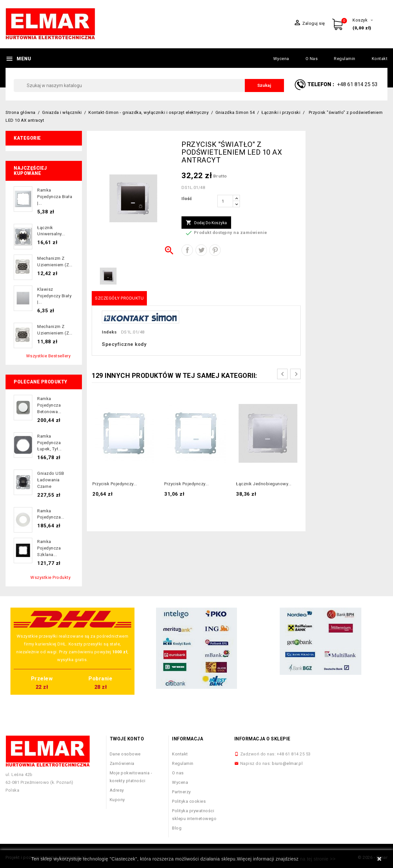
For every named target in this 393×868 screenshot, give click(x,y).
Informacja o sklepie (262, 739)
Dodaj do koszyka (206, 223)
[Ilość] (225, 201)
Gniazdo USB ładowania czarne (51, 480)
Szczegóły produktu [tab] (119, 298)
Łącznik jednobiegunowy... (264, 484)
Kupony (117, 800)
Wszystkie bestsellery (48, 356)
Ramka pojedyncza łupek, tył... (49, 443)
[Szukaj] (149, 85)
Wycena (281, 59)
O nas (312, 59)
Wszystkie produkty (50, 577)
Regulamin (345, 59)
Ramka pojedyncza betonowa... (49, 405)
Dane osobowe (125, 754)
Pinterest (215, 250)
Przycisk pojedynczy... (115, 484)
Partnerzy (181, 792)
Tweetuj (201, 250)
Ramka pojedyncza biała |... (55, 197)
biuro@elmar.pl (287, 763)
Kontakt (380, 59)
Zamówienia (122, 763)
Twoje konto (127, 739)
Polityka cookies (189, 801)
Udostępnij (187, 250)
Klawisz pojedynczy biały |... (54, 296)
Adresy (117, 790)
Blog (177, 828)
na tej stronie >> (318, 859)
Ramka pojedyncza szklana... (49, 548)
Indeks (109, 332)
